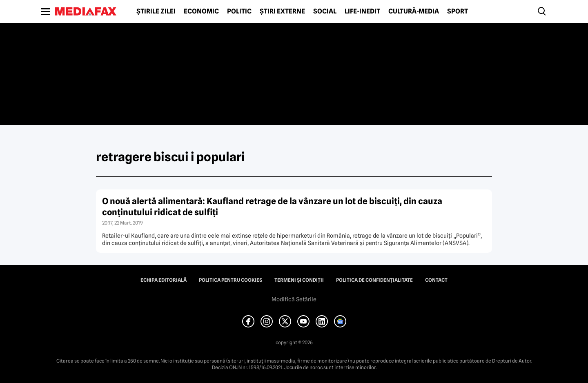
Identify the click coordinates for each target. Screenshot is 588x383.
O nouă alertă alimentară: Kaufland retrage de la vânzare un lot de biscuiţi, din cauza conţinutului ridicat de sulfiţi (272, 207)
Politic (239, 11)
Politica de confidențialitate (374, 280)
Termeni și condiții (299, 280)
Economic (201, 11)
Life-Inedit (362, 11)
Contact (436, 280)
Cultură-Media (414, 11)
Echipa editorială (164, 280)
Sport (458, 11)
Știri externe (282, 11)
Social (325, 11)
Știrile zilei (156, 11)
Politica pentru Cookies (231, 280)
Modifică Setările (294, 299)
